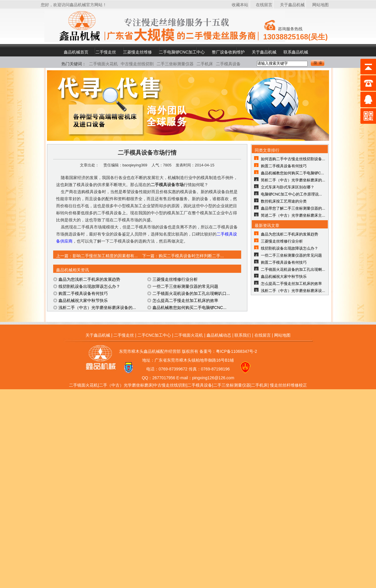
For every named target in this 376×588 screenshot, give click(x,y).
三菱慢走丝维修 (137, 52)
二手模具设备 (228, 64)
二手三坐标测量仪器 (175, 64)
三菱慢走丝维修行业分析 (175, 279)
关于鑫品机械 (292, 5)
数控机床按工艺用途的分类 (284, 201)
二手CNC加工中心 (154, 335)
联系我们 (243, 335)
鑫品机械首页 (76, 52)
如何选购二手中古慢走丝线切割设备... (293, 159)
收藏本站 (240, 5)
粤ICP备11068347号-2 (236, 351)
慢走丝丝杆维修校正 (288, 385)
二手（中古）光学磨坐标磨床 (126, 385)
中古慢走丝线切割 (137, 64)
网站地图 (320, 5)
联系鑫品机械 (296, 52)
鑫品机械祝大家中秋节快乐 (83, 300)
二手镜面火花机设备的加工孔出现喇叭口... (191, 293)
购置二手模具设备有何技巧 (83, 293)
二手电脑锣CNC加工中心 (182, 52)
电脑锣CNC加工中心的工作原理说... (291, 194)
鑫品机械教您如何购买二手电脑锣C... (292, 173)
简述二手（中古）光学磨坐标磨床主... (293, 215)
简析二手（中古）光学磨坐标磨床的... (293, 180)
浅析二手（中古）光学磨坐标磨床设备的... (97, 308)
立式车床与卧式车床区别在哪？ (288, 187)
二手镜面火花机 (103, 64)
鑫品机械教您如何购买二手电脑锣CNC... (189, 308)
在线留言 (264, 5)
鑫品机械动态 (219, 335)
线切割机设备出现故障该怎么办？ (89, 286)
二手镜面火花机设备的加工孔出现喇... (293, 269)
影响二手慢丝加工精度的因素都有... (105, 256)
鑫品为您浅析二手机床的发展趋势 (89, 279)
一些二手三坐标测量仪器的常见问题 (185, 286)
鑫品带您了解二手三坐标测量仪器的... (293, 208)
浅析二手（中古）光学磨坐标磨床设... (293, 291)
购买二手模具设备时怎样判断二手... (191, 256)
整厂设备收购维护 (228, 52)
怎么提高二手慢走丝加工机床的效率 (185, 300)
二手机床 (205, 64)
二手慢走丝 (106, 52)
